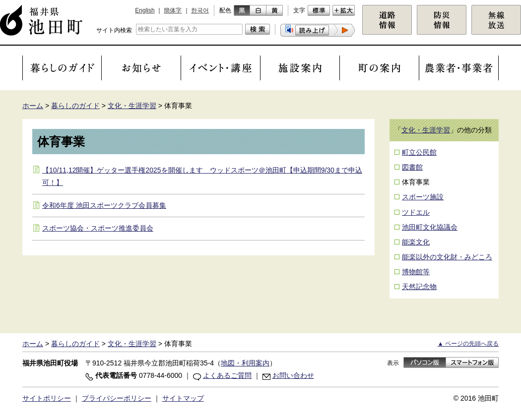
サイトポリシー (47, 398)
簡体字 (173, 10)
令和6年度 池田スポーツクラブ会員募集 (104, 205)
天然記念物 (419, 287)
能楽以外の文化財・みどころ (447, 257)
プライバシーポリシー (117, 398)
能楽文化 (416, 242)
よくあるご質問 (227, 375)
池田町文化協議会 (430, 227)
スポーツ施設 (423, 197)
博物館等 (416, 272)
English (145, 10)
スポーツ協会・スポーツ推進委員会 (98, 228)
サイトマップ (183, 398)
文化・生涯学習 (132, 106)
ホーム (33, 106)
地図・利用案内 (245, 363)
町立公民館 (419, 152)
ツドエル (416, 212)
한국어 (200, 10)
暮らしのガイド (75, 106)
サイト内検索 (114, 30)
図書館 (412, 167)
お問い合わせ (293, 375)
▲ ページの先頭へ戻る (468, 344)
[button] (318, 30)
